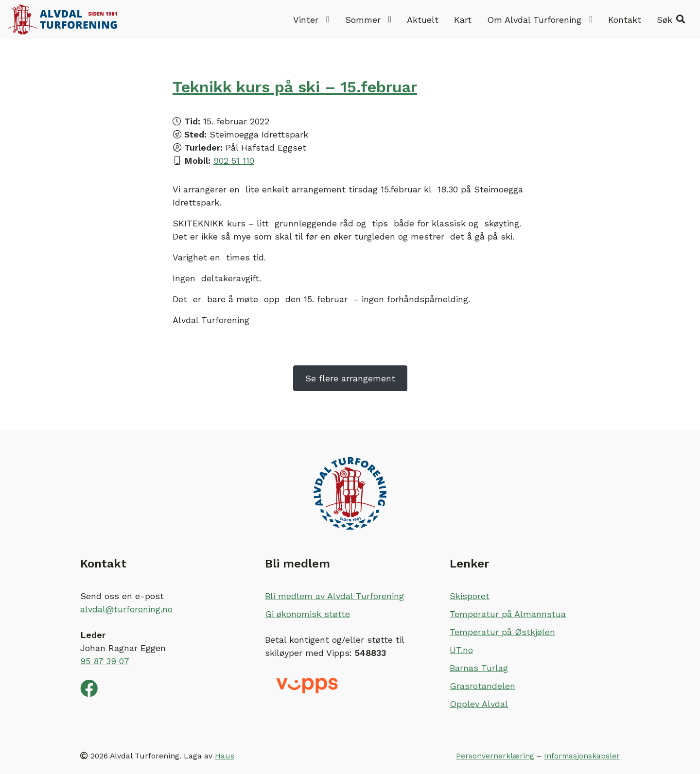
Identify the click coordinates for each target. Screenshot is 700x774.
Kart (463, 20)
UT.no (461, 650)
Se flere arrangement (350, 378)
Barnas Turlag (479, 668)
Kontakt (625, 20)
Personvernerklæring (495, 756)
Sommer (368, 20)
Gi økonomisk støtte (307, 614)
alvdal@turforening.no (126, 609)
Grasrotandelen (482, 686)
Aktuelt (423, 20)
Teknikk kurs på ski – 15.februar (295, 87)
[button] (671, 19)
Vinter (311, 20)
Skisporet (470, 596)
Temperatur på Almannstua (508, 614)
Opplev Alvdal (479, 704)
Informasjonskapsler (582, 756)
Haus (225, 756)
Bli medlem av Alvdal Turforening (334, 596)
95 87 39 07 (105, 661)
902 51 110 (234, 161)
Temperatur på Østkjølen (502, 632)
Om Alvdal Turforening (540, 20)
